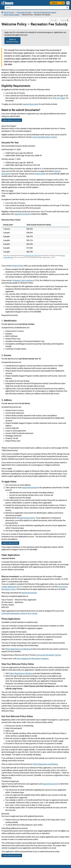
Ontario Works (40, 174)
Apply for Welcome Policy (12, 41)
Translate (63, 20)
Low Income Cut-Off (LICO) (32, 255)
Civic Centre (32, 613)
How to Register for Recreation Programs (33, 658)
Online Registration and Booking (18, 649)
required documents (30, 104)
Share (54, 20)
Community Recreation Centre (13, 613)
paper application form (12, 587)
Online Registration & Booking (21, 673)
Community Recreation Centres (45, 137)
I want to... (55, 3)
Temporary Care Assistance (23, 280)
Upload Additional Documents (12, 120)
